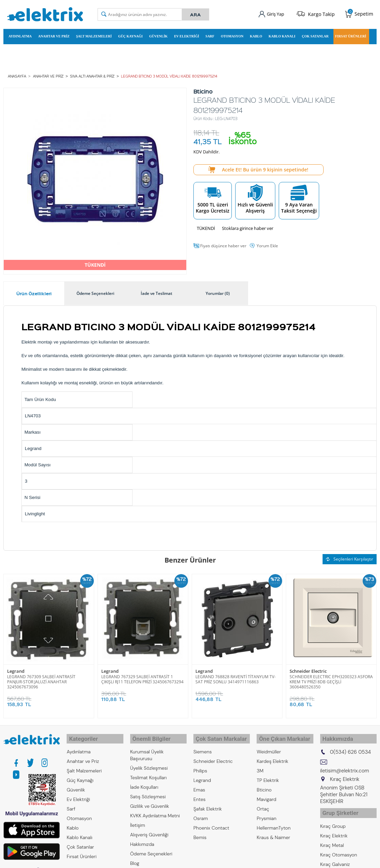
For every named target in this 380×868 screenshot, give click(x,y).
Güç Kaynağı (131, 35)
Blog (135, 858)
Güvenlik (158, 35)
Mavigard (266, 794)
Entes (200, 794)
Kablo (256, 35)
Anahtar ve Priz (54, 35)
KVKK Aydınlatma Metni (155, 811)
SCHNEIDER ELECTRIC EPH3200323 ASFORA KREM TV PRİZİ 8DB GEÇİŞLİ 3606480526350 (331, 679)
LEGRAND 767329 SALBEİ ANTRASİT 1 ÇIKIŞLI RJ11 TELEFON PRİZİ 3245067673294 (142, 677)
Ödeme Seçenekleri (151, 849)
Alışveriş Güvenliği (149, 830)
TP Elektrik (268, 775)
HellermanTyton (274, 823)
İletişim (138, 820)
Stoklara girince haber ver (248, 226)
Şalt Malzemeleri (94, 35)
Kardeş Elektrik (272, 756)
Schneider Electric (308, 669)
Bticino (264, 785)
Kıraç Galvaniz (335, 856)
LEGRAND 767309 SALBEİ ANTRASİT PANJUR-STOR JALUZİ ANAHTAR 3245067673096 (41, 679)
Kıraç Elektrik (334, 828)
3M (260, 766)
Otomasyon (232, 35)
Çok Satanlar (315, 35)
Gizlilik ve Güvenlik (150, 801)
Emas (199, 785)
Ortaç (263, 804)
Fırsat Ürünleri (351, 35)
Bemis (200, 832)
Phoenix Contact (211, 823)
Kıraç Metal (332, 837)
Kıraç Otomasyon (339, 847)
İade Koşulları (144, 782)
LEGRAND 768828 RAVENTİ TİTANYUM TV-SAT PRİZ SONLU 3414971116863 (236, 677)
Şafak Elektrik (208, 804)
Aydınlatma (20, 35)
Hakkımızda (142, 839)
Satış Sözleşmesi (148, 791)
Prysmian (266, 813)
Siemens (203, 747)
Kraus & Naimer (273, 832)
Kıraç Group (333, 818)
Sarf (210, 35)
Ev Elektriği (186, 35)
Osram (201, 813)
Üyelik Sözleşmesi (149, 763)
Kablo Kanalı (282, 35)
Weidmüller (269, 747)
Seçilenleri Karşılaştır (350, 557)
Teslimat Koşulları (149, 772)
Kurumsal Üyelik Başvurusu (147, 750)
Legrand (16, 669)
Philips (200, 766)
